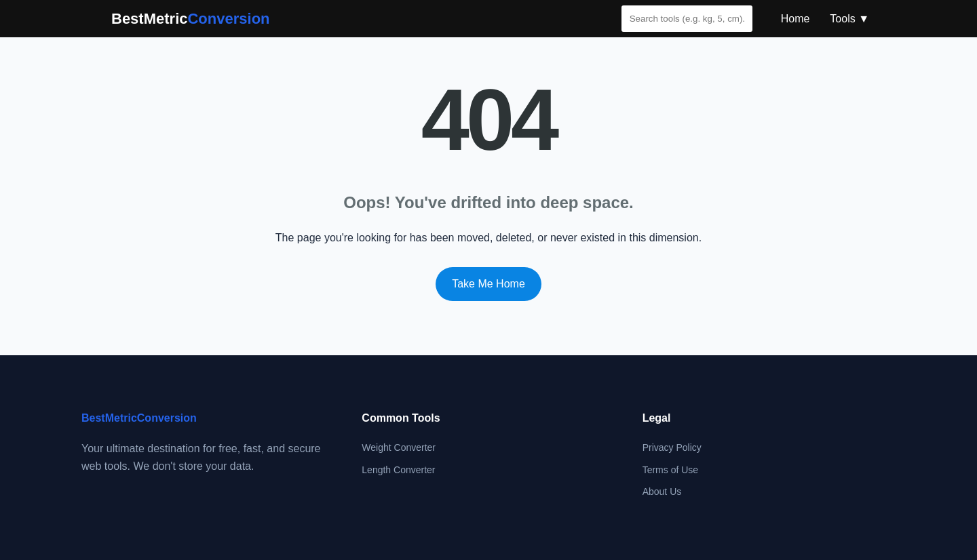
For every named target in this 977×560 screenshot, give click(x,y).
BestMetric (191, 19)
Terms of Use (670, 470)
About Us (662, 492)
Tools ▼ (849, 19)
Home (796, 19)
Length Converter (398, 470)
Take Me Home (488, 284)
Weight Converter (399, 447)
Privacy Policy (672, 447)
